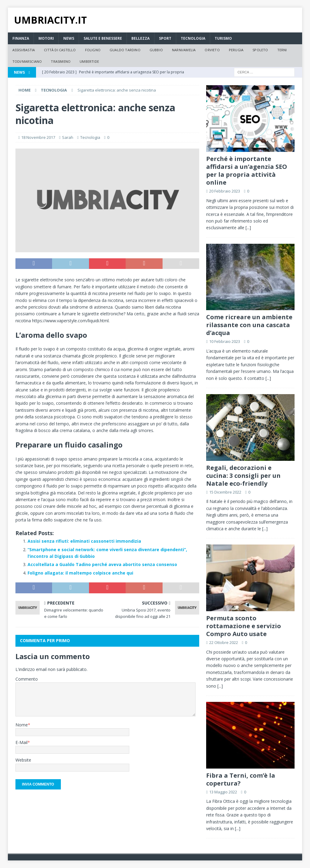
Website (23, 760)
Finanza (21, 38)
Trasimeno (61, 61)
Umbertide (89, 61)
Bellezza (140, 38)
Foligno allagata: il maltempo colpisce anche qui (80, 573)
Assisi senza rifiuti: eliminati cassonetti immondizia (84, 541)
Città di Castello (60, 50)
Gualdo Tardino (125, 50)
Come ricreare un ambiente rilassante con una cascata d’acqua (249, 325)
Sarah (68, 137)
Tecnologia (193, 38)
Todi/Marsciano (27, 61)
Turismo (223, 38)
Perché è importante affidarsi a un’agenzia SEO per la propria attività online (247, 171)
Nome (22, 725)
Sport (165, 38)
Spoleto (260, 50)
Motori (46, 38)
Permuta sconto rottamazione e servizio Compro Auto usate (244, 626)
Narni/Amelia (184, 50)
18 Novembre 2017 (38, 137)
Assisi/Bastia (24, 50)
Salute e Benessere (103, 38)
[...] (248, 228)
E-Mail (21, 742)
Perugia (236, 50)
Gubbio (156, 50)
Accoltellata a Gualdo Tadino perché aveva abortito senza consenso (102, 564)
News (69, 38)
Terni (282, 50)
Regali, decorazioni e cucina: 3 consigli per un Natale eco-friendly (243, 476)
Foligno (93, 50)
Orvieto (212, 50)
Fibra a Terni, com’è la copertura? (241, 779)
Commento (27, 679)
